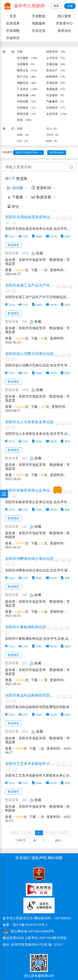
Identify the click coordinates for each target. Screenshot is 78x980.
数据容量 (41, 197)
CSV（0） (23, 141)
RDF (65, 236)
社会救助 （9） (56, 95)
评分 (13, 207)
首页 (13, 16)
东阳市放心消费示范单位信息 (29, 354)
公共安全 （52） (57, 58)
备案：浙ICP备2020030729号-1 (25, 925)
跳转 (58, 840)
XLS (10, 236)
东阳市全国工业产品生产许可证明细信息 (30, 286)
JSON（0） (53, 135)
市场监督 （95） (57, 83)
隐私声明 (39, 858)
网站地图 (55, 858)
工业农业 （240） (28, 89)
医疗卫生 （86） (27, 77)
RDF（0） (53, 141)
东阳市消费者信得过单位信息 (29, 559)
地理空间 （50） (57, 52)
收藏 (37, 253)
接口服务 (64, 16)
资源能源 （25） (57, 89)
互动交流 (39, 31)
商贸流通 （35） (27, 114)
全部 (20, 129)
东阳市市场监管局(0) (27, 153)
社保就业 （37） (57, 108)
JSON (51, 236)
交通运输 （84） (57, 64)
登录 (56, 6)
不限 (20, 52)
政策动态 (64, 31)
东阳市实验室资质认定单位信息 (30, 491)
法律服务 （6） (27, 64)
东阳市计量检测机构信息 (26, 627)
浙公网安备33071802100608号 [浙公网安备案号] (32, 931)
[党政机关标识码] (11, 874)
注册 (70, 6)
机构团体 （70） (57, 77)
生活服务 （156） (28, 58)
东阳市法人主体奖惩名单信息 (29, 422)
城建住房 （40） (27, 83)
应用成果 (13, 23)
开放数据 (39, 16)
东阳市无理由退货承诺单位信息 (30, 217)
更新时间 (41, 188)
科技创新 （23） (27, 101)
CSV (23, 236)
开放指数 (13, 31)
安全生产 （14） (57, 70)
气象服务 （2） (56, 101)
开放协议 (13, 38)
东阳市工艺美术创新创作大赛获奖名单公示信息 (30, 764)
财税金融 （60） (27, 95)
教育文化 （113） (28, 70)
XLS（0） (53, 129)
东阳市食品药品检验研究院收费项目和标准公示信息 (30, 696)
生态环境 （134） (57, 114)
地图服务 (39, 23)
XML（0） (24, 135)
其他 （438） (25, 120)
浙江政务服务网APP (39, 976)
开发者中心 (64, 23)
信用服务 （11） (27, 108)
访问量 (15, 188)
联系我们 (23, 858)
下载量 (15, 197)
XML (37, 236)
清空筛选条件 (57, 153)
